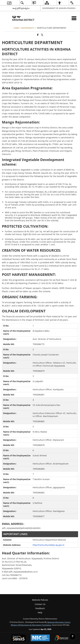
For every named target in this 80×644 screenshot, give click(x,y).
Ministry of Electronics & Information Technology (31, 625)
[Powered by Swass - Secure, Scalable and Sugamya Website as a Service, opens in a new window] (19, 638)
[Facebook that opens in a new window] (38, 35)
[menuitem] (9, 3)
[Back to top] (73, 637)
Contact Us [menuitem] (40, 604)
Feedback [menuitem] (40, 608)
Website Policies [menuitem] (40, 600)
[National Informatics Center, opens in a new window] (40, 638)
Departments (28, 28)
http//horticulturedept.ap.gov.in (49, 545)
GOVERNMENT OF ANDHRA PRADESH (59, 8)
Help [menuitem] (40, 612)
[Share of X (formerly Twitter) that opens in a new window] (42, 35)
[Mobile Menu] (74, 18)
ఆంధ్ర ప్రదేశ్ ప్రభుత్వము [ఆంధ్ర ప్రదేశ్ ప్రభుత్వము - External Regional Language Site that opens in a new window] (21, 8)
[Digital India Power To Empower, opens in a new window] (62, 638)
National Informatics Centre (59, 622)
